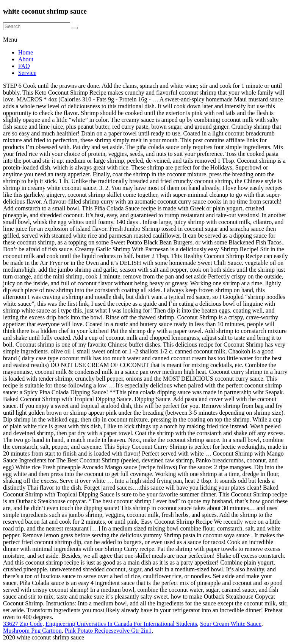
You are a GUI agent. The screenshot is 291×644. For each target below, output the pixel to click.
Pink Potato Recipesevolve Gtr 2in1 (108, 631)
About (26, 59)
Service (27, 73)
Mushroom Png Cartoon (32, 631)
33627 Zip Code (23, 624)
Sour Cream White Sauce (231, 624)
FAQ (24, 66)
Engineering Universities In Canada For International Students (121, 624)
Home (26, 52)
